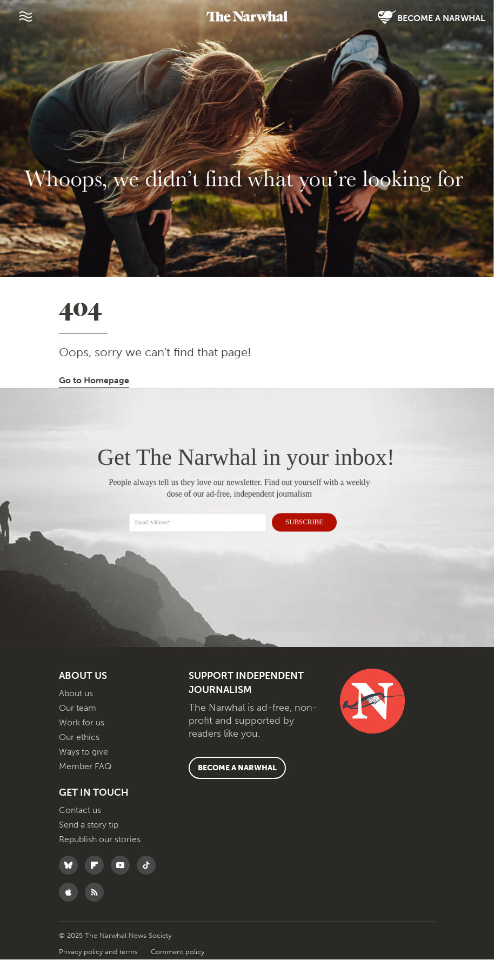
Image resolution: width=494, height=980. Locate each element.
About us (76, 714)
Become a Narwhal (432, 18)
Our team (78, 728)
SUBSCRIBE (299, 541)
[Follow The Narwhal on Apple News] (71, 913)
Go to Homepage (94, 401)
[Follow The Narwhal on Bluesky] (71, 886)
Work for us (82, 743)
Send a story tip (89, 845)
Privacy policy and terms (99, 972)
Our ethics (79, 758)
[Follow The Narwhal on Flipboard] (97, 886)
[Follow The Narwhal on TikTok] (149, 886)
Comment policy (178, 972)
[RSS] (97, 913)
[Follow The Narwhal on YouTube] (123, 886)
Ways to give (84, 772)
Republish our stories (100, 860)
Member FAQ (85, 787)
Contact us (80, 831)
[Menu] (25, 16)
